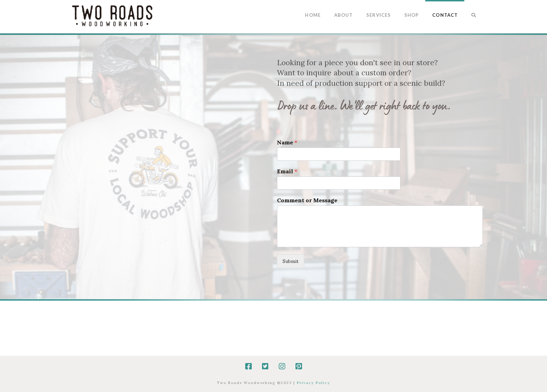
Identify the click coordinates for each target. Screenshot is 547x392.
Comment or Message (307, 200)
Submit (291, 261)
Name (287, 142)
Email (287, 171)
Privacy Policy (313, 383)
